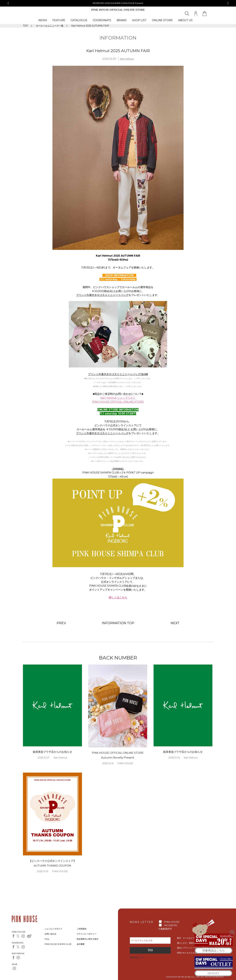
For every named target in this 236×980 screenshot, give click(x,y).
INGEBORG (171, 925)
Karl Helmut (127, 59)
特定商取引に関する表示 (88, 939)
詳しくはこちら (118, 598)
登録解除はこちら (137, 957)
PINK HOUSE (172, 922)
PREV (61, 623)
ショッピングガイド (53, 929)
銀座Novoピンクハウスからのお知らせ (118, 3)
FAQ (47, 939)
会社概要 (81, 944)
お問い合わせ (50, 934)
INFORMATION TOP (118, 623)
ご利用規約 (82, 929)
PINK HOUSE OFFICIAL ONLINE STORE (118, 10)
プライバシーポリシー (87, 934)
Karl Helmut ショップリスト (118, 398)
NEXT (175, 623)
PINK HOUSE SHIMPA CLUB (58, 944)
